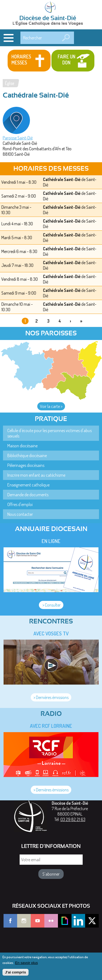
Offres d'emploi (20, 504)
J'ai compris (15, 975)
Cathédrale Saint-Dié (62, 179)
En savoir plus (26, 965)
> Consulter (51, 605)
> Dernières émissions (51, 697)
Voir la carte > (51, 406)
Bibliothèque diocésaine (27, 455)
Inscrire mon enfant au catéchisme (36, 475)
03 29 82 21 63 (73, 819)
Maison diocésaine (22, 446)
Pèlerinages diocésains (26, 465)
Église (10, 83)
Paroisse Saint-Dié (18, 138)
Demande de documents (28, 495)
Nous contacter (20, 514)
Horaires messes (21, 60)
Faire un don (67, 60)
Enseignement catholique (28, 485)
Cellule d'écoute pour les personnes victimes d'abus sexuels (50, 433)
